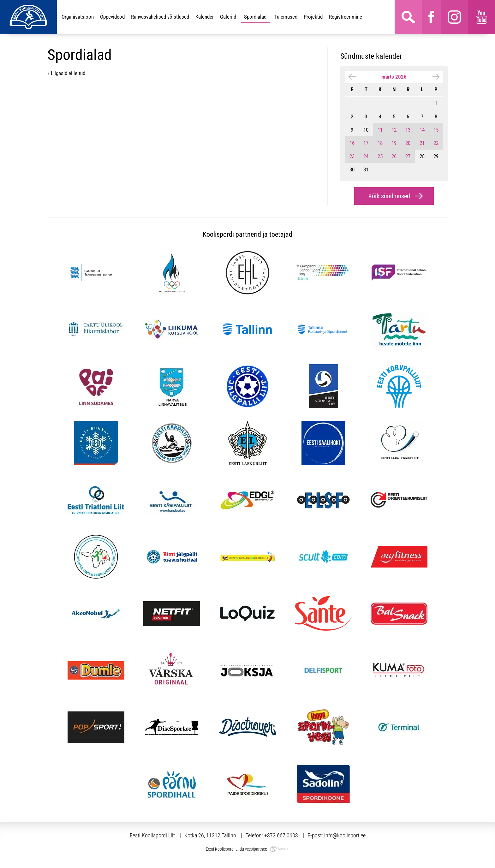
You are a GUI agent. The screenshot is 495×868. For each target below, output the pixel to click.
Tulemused (286, 17)
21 (422, 143)
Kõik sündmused (389, 196)
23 (352, 156)
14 (422, 130)
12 (394, 130)
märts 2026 (394, 77)
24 (366, 156)
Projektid (313, 17)
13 (408, 130)
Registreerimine (346, 17)
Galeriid (228, 17)
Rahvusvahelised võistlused (160, 17)
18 (380, 143)
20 (408, 143)
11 (380, 130)
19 (394, 143)
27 (408, 156)
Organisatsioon (78, 17)
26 (394, 156)
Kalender (205, 17)
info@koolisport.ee (345, 835)
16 (352, 143)
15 (436, 130)
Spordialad (255, 17)
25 (380, 156)
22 (436, 143)
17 (366, 143)
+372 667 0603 (281, 835)
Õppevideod (112, 17)
